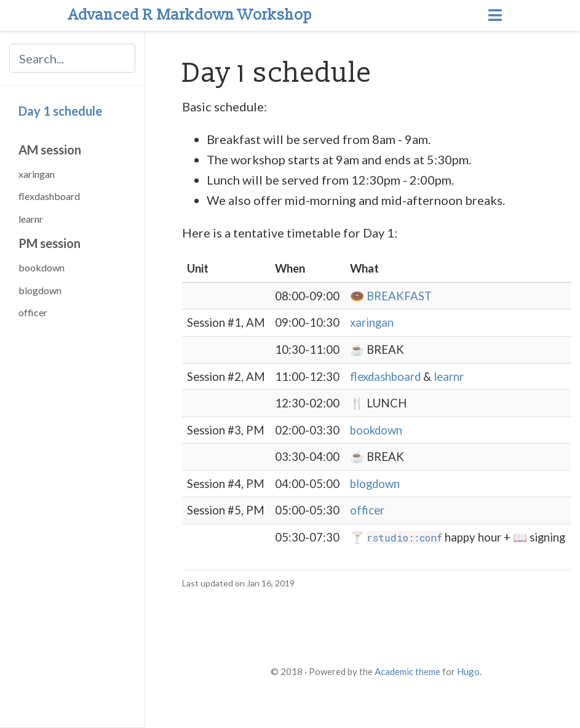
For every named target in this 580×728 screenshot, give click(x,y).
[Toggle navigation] (495, 16)
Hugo (468, 671)
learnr (31, 219)
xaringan (37, 174)
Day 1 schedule (60, 111)
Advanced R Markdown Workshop (190, 15)
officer (33, 312)
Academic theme (407, 671)
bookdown (42, 267)
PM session (50, 243)
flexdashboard (49, 196)
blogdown (40, 290)
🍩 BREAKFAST (391, 296)
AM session (50, 150)
